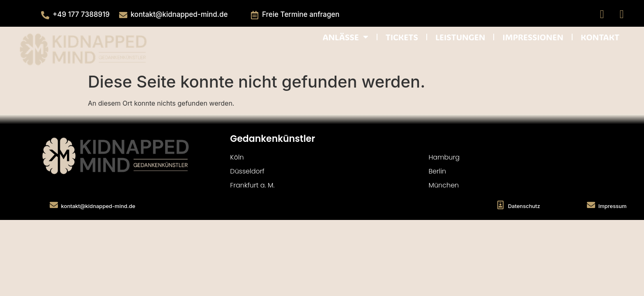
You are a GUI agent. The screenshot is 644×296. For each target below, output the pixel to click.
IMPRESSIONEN (533, 37)
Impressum (613, 206)
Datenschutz (524, 206)
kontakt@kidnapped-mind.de (179, 14)
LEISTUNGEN (460, 37)
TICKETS (402, 37)
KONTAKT (600, 37)
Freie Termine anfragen (301, 14)
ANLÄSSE (345, 37)
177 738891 (87, 14)
